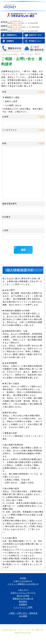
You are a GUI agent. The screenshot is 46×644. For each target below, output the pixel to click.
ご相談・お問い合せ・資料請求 (23, 623)
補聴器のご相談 (13, 97)
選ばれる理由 (23, 605)
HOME (23, 588)
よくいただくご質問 (23, 617)
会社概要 (23, 626)
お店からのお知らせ (23, 591)
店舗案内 (23, 614)
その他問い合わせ (14, 105)
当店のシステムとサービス (23, 602)
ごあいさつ (23, 600)
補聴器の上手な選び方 (23, 608)
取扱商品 (23, 611)
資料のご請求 (12, 101)
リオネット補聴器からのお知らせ (23, 594)
